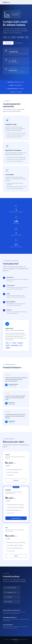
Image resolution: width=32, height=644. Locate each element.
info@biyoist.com (10, 592)
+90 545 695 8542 (10, 588)
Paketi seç (16, 480)
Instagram (8, 602)
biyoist (6, 2)
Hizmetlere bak (18, 44)
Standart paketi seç (16, 518)
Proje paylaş (8, 44)
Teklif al (16, 556)
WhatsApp (8, 597)
